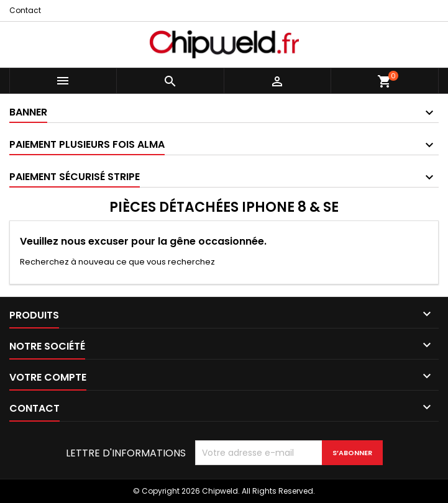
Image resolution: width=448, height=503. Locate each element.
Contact (25, 10)
